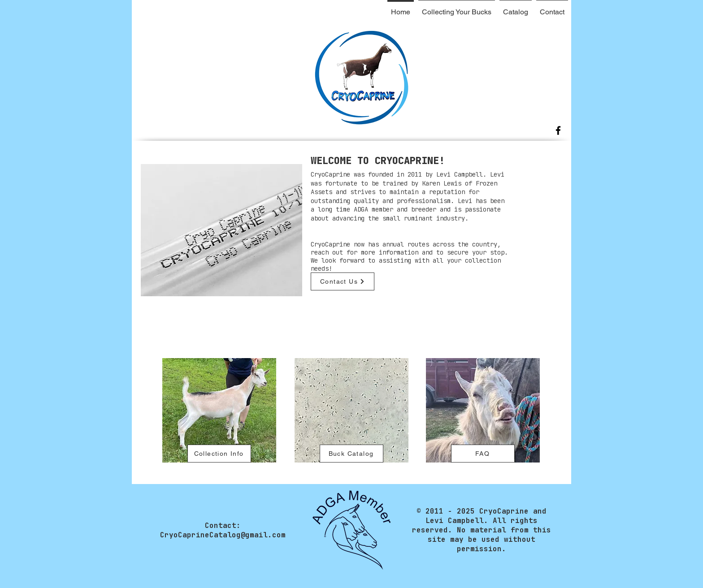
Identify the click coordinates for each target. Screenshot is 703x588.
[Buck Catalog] (351, 454)
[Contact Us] (343, 281)
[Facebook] (558, 130)
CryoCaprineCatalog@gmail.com (223, 535)
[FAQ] (483, 454)
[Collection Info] (219, 454)
